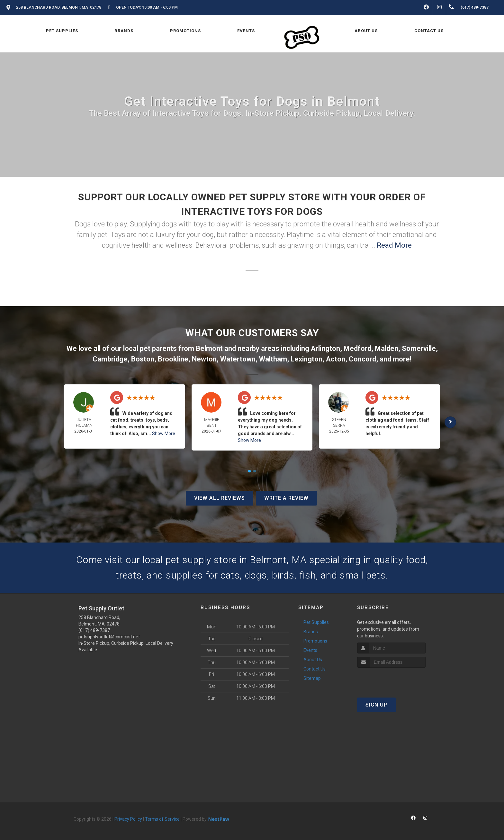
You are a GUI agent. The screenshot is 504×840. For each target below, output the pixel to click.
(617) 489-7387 (94, 630)
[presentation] (391, 680)
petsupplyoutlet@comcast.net (109, 637)
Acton (336, 359)
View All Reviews (220, 498)
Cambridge (110, 359)
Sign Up (376, 705)
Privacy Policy (128, 819)
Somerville (419, 348)
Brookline (173, 359)
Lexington (306, 359)
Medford (357, 348)
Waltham (273, 359)
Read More (394, 245)
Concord (362, 359)
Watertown (238, 359)
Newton (204, 359)
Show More (164, 434)
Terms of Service (162, 819)
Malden (387, 348)
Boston (143, 359)
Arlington (325, 348)
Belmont (209, 348)
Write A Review (286, 498)
